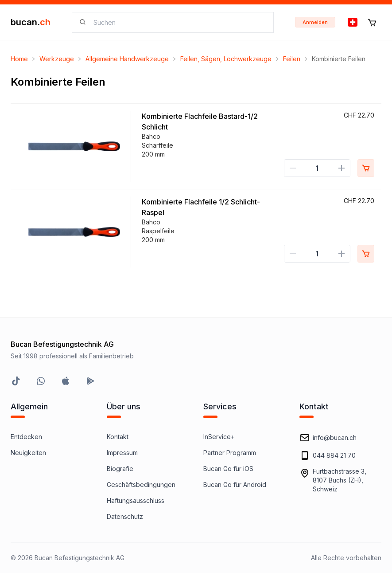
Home (19, 59)
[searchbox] (178, 22)
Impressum (122, 453)
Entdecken (26, 437)
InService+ (219, 437)
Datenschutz (125, 516)
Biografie (120, 469)
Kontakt (118, 437)
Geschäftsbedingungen (141, 485)
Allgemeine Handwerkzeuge (127, 59)
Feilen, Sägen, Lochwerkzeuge (226, 59)
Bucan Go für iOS (228, 469)
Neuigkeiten (28, 453)
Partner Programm (230, 453)
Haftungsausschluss (136, 500)
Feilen (292, 59)
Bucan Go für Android (235, 485)
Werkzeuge (57, 59)
